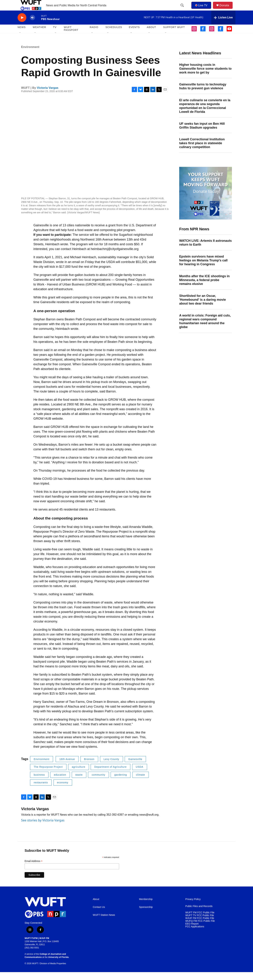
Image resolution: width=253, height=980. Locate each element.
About (96, 907)
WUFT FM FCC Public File (200, 920)
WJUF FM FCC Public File (200, 926)
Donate (226, 9)
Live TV (202, 9)
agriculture (79, 775)
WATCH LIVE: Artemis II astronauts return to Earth (205, 251)
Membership (146, 907)
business (39, 783)
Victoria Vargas (48, 96)
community (98, 783)
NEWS (22, 35)
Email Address (34, 869)
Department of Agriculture (111, 775)
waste (79, 783)
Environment (30, 55)
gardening (121, 783)
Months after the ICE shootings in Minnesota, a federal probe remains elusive (204, 288)
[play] (22, 26)
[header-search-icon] (183, 9)
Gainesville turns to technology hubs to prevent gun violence (203, 94)
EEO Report (192, 932)
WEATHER (39, 35)
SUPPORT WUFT (174, 35)
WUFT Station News (104, 923)
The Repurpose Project (48, 775)
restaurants (41, 790)
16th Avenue (67, 767)
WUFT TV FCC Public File (200, 923)
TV (55, 35)
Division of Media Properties (53, 971)
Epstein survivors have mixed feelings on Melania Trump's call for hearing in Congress (203, 268)
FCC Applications (195, 934)
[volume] (33, 26)
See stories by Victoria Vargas (43, 828)
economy (63, 790)
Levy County (111, 767)
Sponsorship (146, 915)
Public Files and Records (199, 914)
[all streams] (223, 25)
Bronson (89, 767)
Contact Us (99, 915)
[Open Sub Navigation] (20, 41)
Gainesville (135, 767)
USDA (140, 775)
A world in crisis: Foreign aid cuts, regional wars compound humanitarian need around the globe (205, 329)
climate (140, 783)
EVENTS (134, 35)
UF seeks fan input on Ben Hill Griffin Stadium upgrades (202, 134)
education (60, 783)
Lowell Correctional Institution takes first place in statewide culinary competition (202, 151)
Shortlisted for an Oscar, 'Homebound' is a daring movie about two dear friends (203, 308)
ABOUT (151, 35)
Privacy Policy (193, 907)
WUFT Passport (71, 36)
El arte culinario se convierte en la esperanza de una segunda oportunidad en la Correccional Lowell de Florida (205, 114)
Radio (94, 35)
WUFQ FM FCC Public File (200, 929)
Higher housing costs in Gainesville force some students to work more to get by (205, 76)
